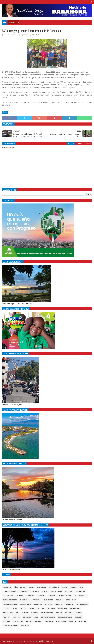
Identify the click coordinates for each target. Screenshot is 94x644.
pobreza (59, 613)
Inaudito (59, 604)
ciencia (73, 587)
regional (17, 617)
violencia (25, 626)
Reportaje (27, 617)
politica (78, 613)
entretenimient (80, 596)
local (15, 609)
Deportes (68, 591)
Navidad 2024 (75, 609)
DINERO (20, 596)
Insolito (69, 604)
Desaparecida (80, 591)
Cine (81, 587)
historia (48, 604)
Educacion (41, 596)
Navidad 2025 (8, 613)
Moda (32, 609)
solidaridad (18, 621)
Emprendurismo (65, 596)
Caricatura (41, 587)
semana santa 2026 (65, 617)
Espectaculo (25, 600)
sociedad (7, 621)
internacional (82, 604)
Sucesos (38, 621)
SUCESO (29, 621)
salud (36, 617)
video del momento (11, 626)
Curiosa (45, 591)
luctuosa (24, 609)
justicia (6, 609)
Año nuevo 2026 (20, 587)
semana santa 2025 (48, 617)
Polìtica (6, 617)
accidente (7, 587)
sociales (78, 617)
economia (30, 596)
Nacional (51, 609)
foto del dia (71, 600)
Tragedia (72, 621)
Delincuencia (57, 591)
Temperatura (61, 621)
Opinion (25, 613)
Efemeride (52, 596)
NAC (43, 609)
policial (68, 613)
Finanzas (60, 600)
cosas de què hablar (11, 591)
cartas (65, 587)
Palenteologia (47, 613)
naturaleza (62, 609)
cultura (24, 591)
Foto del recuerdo (10, 604)
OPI (17, 613)
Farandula (36, 600)
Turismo (82, 621)
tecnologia (48, 621)
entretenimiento (10, 600)
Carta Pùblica (54, 587)
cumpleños (35, 591)
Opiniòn (35, 613)
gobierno (38, 604)
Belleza (31, 587)
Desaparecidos (9, 596)
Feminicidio (48, 600)
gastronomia (26, 604)
